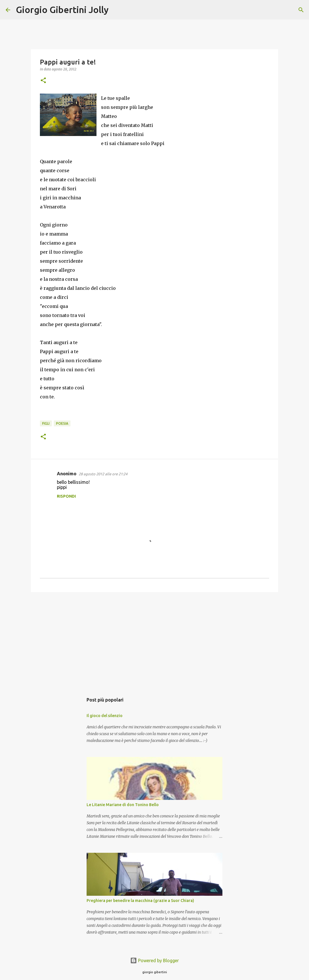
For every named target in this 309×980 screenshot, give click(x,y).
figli (46, 423)
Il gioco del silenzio (105, 716)
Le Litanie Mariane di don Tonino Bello (123, 805)
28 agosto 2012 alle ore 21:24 (103, 474)
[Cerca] (117, 10)
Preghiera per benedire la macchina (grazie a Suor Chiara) (140, 901)
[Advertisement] (154, 640)
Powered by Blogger (154, 960)
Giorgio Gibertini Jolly (62, 10)
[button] (43, 81)
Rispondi (66, 496)
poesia (62, 423)
